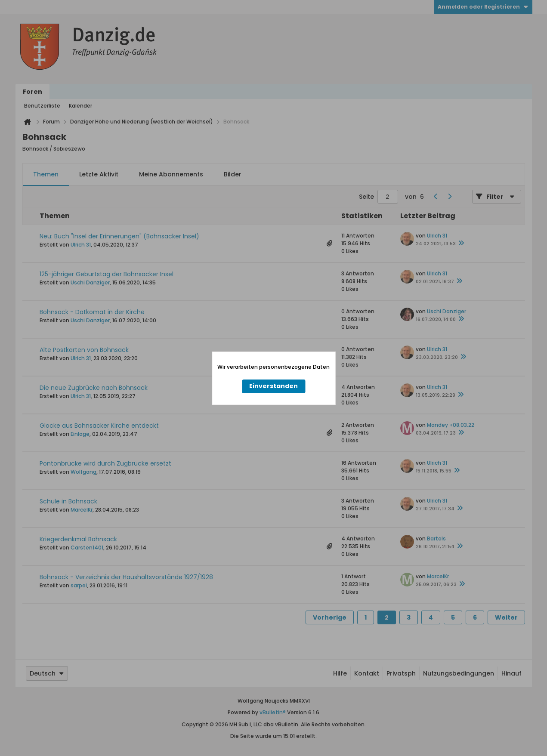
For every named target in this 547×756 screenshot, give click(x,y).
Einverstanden (273, 386)
